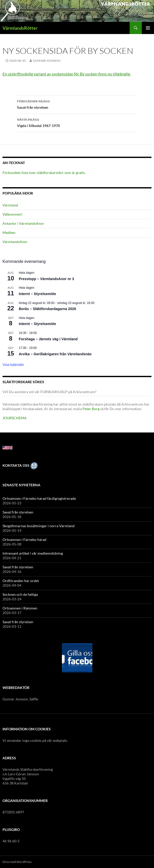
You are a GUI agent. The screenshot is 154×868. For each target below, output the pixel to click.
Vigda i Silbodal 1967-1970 (77, 122)
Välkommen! (13, 214)
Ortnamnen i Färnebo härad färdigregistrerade (39, 498)
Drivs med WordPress (17, 862)
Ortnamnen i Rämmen (20, 608)
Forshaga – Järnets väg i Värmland (48, 339)
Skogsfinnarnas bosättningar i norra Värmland (39, 526)
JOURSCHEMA (15, 418)
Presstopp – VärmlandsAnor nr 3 (46, 279)
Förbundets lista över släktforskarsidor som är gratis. (44, 173)
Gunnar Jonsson (47, 61)
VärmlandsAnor (15, 242)
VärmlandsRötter (20, 28)
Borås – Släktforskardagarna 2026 (47, 309)
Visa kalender (13, 365)
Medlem (9, 232)
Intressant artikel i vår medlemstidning (33, 553)
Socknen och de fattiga (20, 594)
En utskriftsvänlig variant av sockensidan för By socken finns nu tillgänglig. (67, 74)
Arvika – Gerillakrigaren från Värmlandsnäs (55, 354)
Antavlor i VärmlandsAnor (23, 223)
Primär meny (148, 28)
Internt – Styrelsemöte (37, 294)
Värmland (10, 205)
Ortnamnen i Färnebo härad (24, 540)
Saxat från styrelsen (77, 104)
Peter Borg (91, 409)
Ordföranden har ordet (21, 581)
